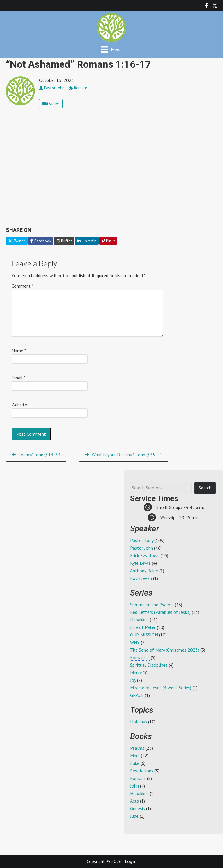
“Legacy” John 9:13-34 (36, 455)
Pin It (108, 241)
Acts (134, 801)
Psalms (137, 748)
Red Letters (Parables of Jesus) (160, 612)
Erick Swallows (145, 555)
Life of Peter (143, 627)
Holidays (139, 722)
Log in (131, 861)
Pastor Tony (142, 540)
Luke (135, 763)
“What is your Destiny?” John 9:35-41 (124, 455)
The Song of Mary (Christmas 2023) (165, 650)
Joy (133, 680)
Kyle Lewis (140, 563)
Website (19, 405)
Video (51, 104)
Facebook (41, 241)
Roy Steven (141, 578)
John (134, 786)
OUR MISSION (144, 635)
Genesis (137, 808)
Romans (138, 778)
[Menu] (111, 49)
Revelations (142, 771)
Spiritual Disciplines (149, 665)
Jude (134, 816)
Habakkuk (139, 620)
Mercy (136, 672)
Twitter (17, 241)
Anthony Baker (144, 571)
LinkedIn (87, 241)
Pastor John (142, 548)
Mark (135, 756)
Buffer (64, 241)
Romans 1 (83, 88)
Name (19, 351)
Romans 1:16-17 (114, 64)
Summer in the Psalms (152, 605)
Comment (23, 286)
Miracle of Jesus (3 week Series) (161, 688)
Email (19, 378)
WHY (135, 642)
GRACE (137, 695)
